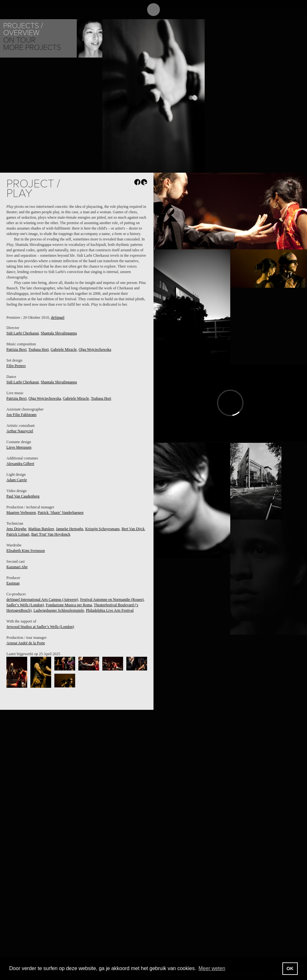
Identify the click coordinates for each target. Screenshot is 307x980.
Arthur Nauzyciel (20, 431)
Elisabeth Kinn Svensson (26, 551)
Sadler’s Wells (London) (25, 605)
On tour (19, 40)
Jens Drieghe (16, 529)
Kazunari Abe (17, 567)
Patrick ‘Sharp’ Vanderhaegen (61, 513)
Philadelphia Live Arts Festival (110, 610)
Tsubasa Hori (39, 349)
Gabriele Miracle (64, 349)
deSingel (58, 318)
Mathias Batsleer (41, 529)
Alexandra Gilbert (20, 464)
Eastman (13, 583)
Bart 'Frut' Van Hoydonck (51, 534)
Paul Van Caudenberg (23, 496)
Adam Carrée (17, 480)
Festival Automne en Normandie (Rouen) (112, 600)
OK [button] (290, 968)
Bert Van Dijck (133, 529)
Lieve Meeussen (19, 447)
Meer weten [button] (212, 968)
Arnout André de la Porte (26, 643)
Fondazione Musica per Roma (69, 605)
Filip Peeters (16, 366)
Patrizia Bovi (16, 349)
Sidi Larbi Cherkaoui (23, 333)
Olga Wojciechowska (95, 349)
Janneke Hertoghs (70, 529)
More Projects (32, 47)
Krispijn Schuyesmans (102, 529)
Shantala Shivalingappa (59, 333)
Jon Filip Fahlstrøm (21, 415)
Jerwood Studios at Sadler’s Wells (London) (40, 627)
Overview (21, 33)
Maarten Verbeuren (21, 513)
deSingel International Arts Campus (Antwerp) (42, 600)
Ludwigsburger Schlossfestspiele (59, 610)
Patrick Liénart (18, 534)
